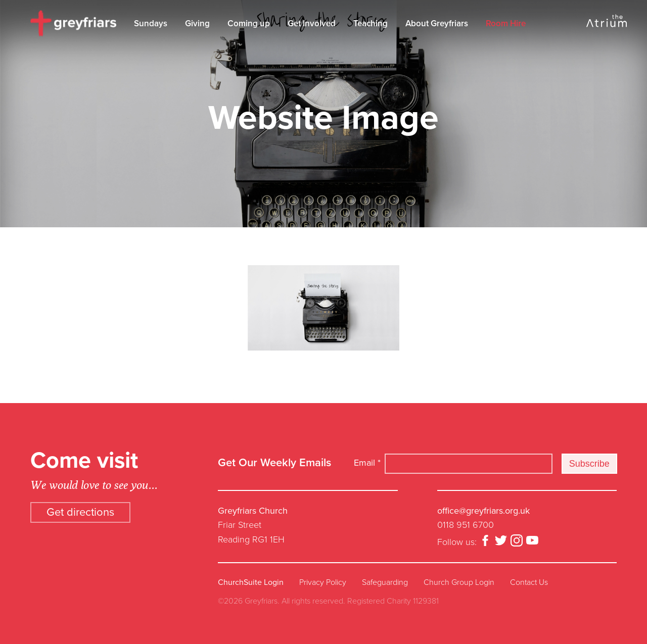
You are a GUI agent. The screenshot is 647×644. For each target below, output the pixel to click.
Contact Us (529, 582)
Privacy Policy (323, 582)
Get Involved (312, 23)
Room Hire (506, 23)
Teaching (371, 23)
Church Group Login (459, 582)
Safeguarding (385, 582)
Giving (197, 23)
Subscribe (589, 464)
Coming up (249, 23)
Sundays (151, 23)
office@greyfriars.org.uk (483, 511)
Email (367, 463)
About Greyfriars (437, 23)
